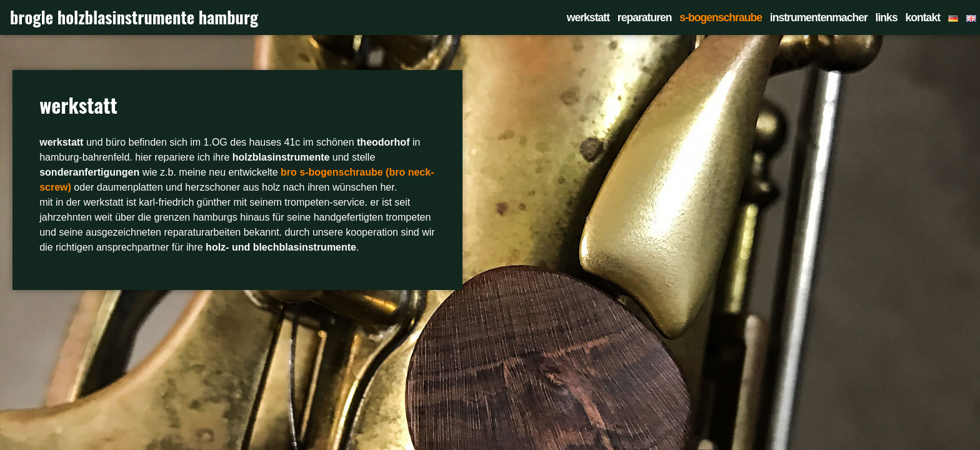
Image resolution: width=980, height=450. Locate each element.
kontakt (922, 17)
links (887, 17)
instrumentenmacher (819, 17)
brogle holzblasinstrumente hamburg (134, 17)
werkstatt (588, 17)
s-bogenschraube (721, 17)
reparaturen (645, 17)
